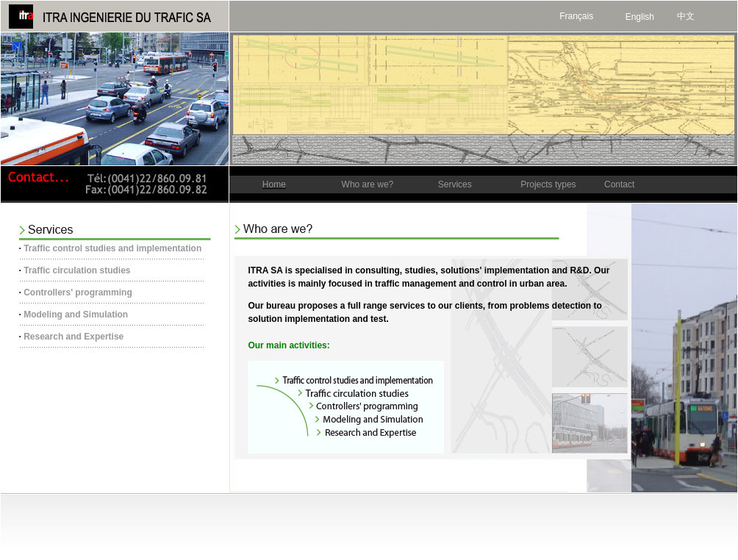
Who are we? (368, 184)
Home (274, 184)
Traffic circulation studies (77, 270)
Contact (619, 184)
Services (455, 184)
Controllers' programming (78, 292)
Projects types (548, 184)
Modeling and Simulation (76, 315)
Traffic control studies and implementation (112, 248)
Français (576, 16)
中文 (686, 16)
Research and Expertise (74, 337)
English (640, 17)
